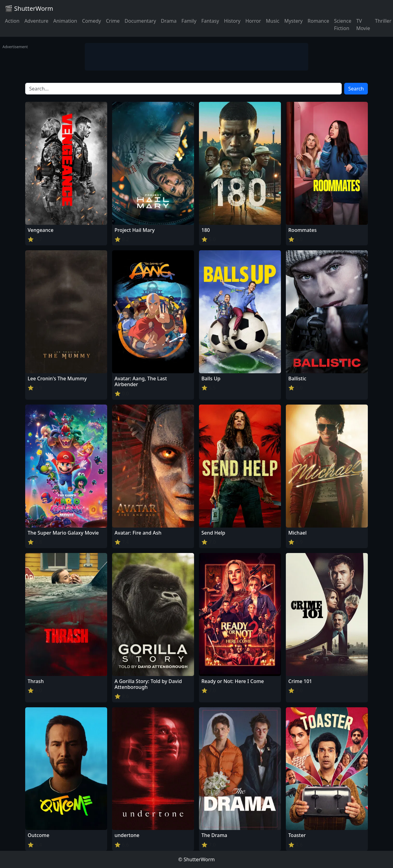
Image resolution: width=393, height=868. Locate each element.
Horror (253, 21)
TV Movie (363, 25)
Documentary (140, 21)
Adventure (36, 21)
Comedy (91, 21)
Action (12, 21)
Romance (318, 21)
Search (356, 89)
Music (273, 21)
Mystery (294, 21)
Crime (113, 21)
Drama (169, 21)
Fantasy (210, 21)
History (232, 21)
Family (189, 21)
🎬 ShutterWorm (29, 8)
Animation (65, 21)
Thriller (383, 21)
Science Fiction (343, 25)
